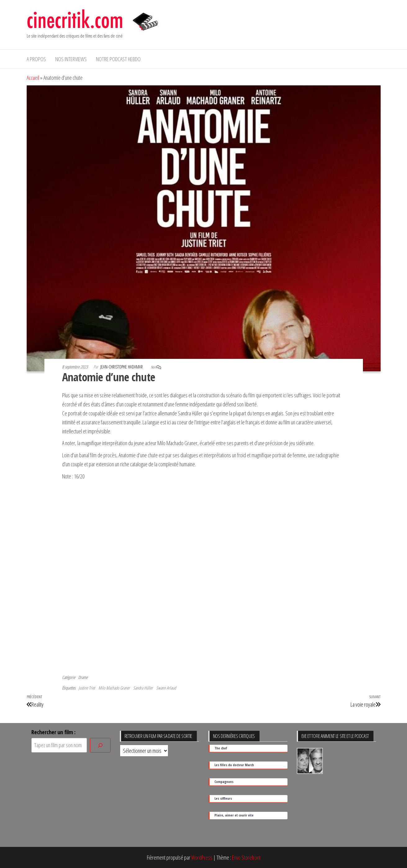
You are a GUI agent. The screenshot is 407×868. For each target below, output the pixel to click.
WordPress (202, 857)
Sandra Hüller (143, 688)
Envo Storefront (246, 857)
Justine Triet (87, 688)
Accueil (33, 78)
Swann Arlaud (166, 688)
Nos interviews (71, 59)
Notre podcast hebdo (118, 59)
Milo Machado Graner (114, 688)
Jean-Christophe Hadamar (122, 367)
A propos (36, 59)
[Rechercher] (100, 745)
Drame (83, 677)
